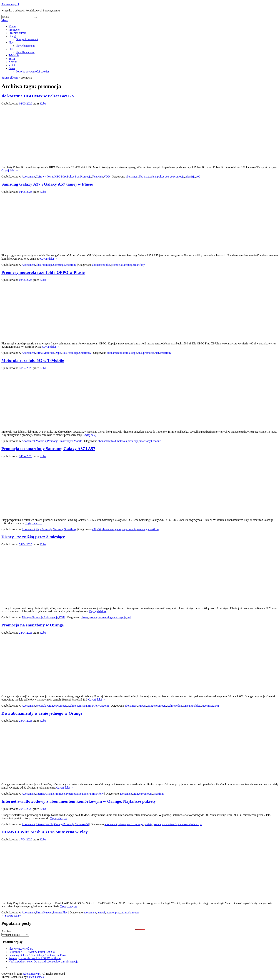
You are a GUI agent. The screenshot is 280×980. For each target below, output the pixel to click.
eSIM (12, 59)
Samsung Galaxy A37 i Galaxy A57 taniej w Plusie (47, 184)
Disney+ (27, 617)
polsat (153, 177)
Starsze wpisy (11, 916)
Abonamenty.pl (10, 4)
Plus (11, 49)
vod (198, 177)
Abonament (28, 177)
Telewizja (97, 177)
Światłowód (82, 824)
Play (11, 42)
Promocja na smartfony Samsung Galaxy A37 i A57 (48, 449)
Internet (40, 794)
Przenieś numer (17, 33)
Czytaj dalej (10, 170)
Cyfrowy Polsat (45, 177)
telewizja (190, 177)
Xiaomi (104, 706)
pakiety (148, 824)
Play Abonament (25, 46)
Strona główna (10, 78)
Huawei (48, 912)
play (118, 912)
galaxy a (120, 529)
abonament (132, 177)
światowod (184, 824)
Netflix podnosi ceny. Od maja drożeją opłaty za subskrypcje (43, 961)
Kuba (43, 104)
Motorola (49, 353)
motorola (125, 353)
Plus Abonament (25, 52)
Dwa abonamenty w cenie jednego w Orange (42, 713)
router (136, 912)
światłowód (171, 824)
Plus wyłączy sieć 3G (21, 949)
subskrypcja (119, 617)
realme (72, 706)
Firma (39, 353)
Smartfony (70, 265)
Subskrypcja (51, 617)
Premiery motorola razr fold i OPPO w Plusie (43, 272)
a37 (94, 529)
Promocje (14, 30)
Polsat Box (73, 177)
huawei (142, 706)
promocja (179, 177)
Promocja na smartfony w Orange (33, 625)
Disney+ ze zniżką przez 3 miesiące (33, 537)
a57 (99, 529)
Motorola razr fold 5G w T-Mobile (33, 360)
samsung (127, 265)
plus (108, 265)
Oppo (58, 353)
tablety (197, 706)
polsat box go (165, 177)
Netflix (13, 62)
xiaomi (206, 706)
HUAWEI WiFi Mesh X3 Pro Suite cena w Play (45, 832)
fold (114, 441)
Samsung (58, 265)
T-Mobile (14, 55)
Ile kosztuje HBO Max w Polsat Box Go (38, 96)
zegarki (215, 706)
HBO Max (60, 177)
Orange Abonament (27, 39)
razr (157, 353)
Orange (13, 36)
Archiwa (6, 931)
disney (85, 617)
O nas (12, 68)
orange (151, 706)
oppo (134, 353)
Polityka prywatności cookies (32, 71)
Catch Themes (36, 977)
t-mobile (156, 441)
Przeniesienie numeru (79, 794)
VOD (12, 65)
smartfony (139, 265)
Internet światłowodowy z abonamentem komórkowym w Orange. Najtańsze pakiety (79, 801)
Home (12, 26)
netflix (131, 824)
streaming (106, 617)
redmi (179, 706)
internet (122, 824)
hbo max (144, 177)
